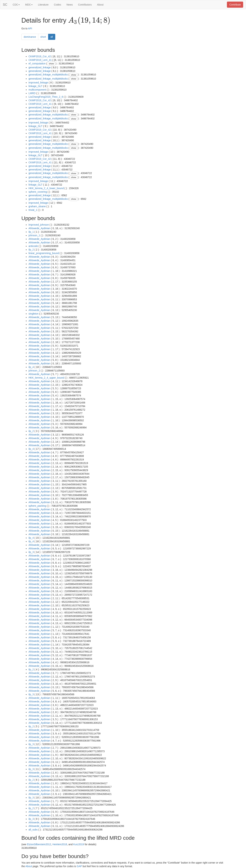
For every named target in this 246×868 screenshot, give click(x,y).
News (70, 5)
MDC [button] (29, 5)
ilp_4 (31, 367)
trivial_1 (33, 210)
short (43, 37)
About (100, 5)
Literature (43, 5)
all (52, 37)
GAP (79, 866)
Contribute (235, 5)
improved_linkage (38, 83)
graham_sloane (37, 206)
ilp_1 (31, 232)
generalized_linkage (40, 67)
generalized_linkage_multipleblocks (48, 75)
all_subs (33, 830)
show (51, 64)
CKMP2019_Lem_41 (40, 60)
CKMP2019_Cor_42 (40, 56)
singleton (34, 314)
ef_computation (37, 64)
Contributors (85, 5)
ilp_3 (31, 552)
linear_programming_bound (44, 253)
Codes (57, 5)
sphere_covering (38, 192)
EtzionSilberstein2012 (39, 844)
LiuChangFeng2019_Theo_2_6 (46, 97)
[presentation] (89, 21)
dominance (30, 37)
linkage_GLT (35, 86)
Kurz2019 (79, 844)
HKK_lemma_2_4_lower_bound (46, 188)
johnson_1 (34, 235)
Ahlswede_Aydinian (39, 228)
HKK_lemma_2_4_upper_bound (46, 378)
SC (5, 5)
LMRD (32, 93)
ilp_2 (31, 250)
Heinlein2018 (60, 844)
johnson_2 (34, 371)
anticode (33, 246)
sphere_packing (37, 506)
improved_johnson (39, 225)
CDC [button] (16, 5)
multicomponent (37, 90)
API (30, 28)
